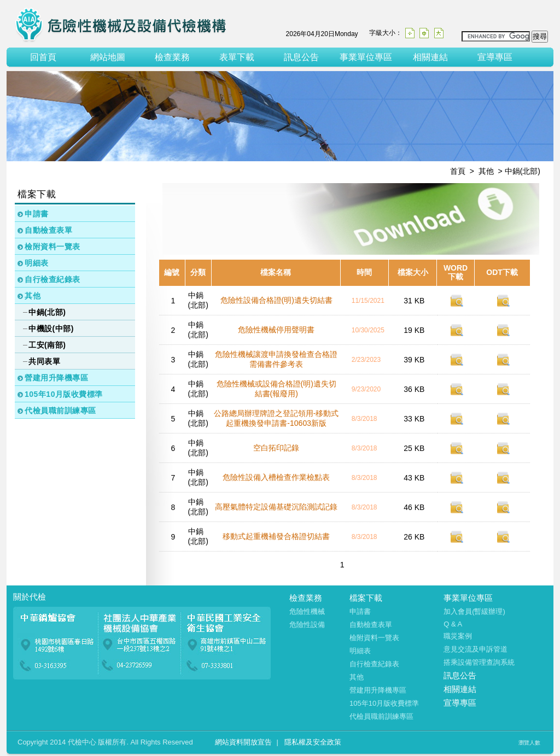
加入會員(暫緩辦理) (474, 611)
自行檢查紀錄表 (52, 279)
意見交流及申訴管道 (476, 649)
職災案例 (458, 636)
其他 (33, 296)
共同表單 (44, 361)
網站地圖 (108, 57)
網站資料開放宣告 (243, 742)
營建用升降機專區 (56, 378)
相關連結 (430, 57)
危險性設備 (307, 625)
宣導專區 (495, 57)
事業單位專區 (366, 57)
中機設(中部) (51, 329)
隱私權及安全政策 (313, 742)
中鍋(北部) (47, 312)
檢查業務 (172, 57)
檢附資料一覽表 (52, 247)
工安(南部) (47, 345)
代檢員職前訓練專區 (60, 411)
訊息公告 (301, 57)
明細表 (37, 263)
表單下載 (237, 57)
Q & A (453, 624)
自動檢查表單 (48, 230)
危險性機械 (307, 611)
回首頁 (43, 57)
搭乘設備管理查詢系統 (479, 662)
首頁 (458, 171)
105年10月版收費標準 (64, 394)
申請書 (37, 214)
